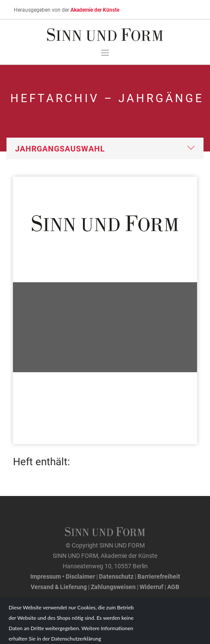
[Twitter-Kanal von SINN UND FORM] (97, 608)
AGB (173, 587)
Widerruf (151, 587)
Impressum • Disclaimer (63, 576)
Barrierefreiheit (159, 576)
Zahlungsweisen (113, 587)
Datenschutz (116, 576)
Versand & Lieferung (59, 587)
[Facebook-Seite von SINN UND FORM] (113, 608)
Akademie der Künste (95, 10)
